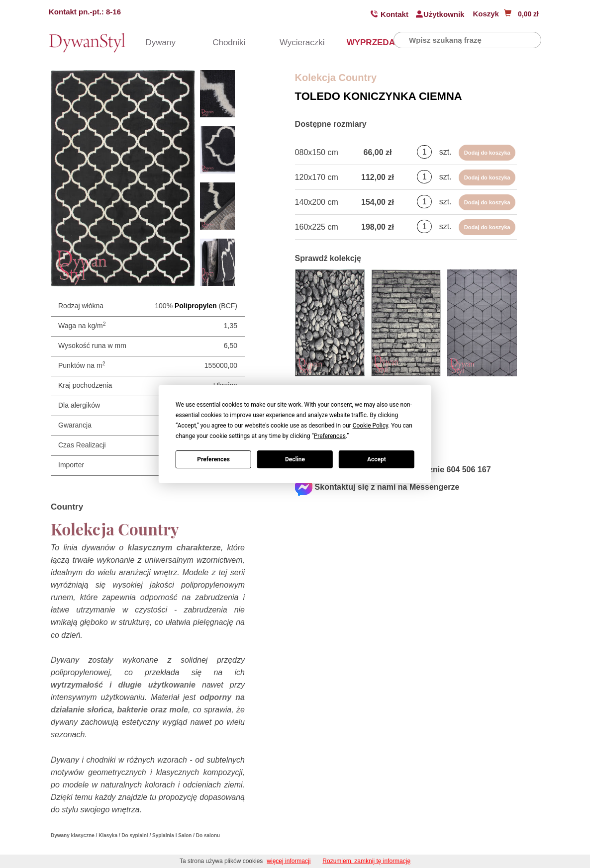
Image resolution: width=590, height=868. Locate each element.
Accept (377, 459)
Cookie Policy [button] (370, 426)
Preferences (213, 459)
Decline (295, 459)
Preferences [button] (330, 436)
